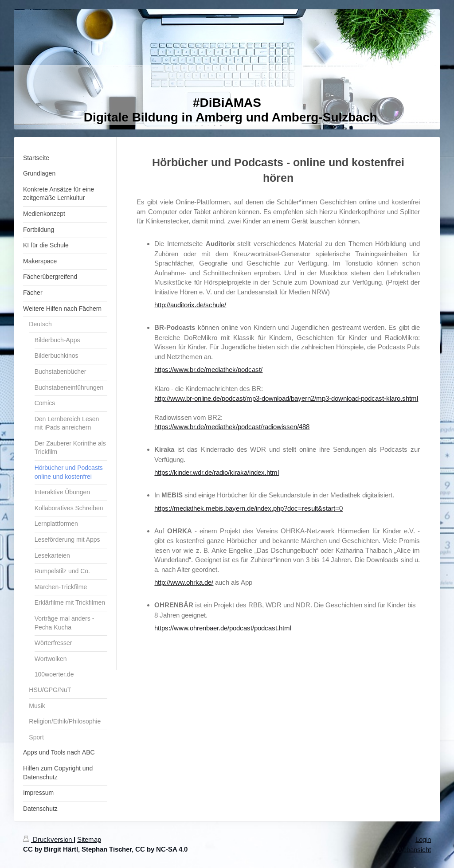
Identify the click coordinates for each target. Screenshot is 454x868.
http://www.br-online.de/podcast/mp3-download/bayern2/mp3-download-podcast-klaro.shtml (286, 398)
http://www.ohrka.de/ (184, 582)
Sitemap (89, 839)
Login (423, 839)
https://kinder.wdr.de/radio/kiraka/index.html (217, 472)
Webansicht (414, 850)
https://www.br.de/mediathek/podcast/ (208, 369)
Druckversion (48, 839)
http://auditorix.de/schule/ (190, 305)
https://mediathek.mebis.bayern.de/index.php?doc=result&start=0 (249, 508)
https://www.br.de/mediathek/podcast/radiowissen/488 (232, 427)
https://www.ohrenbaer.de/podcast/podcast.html (223, 628)
